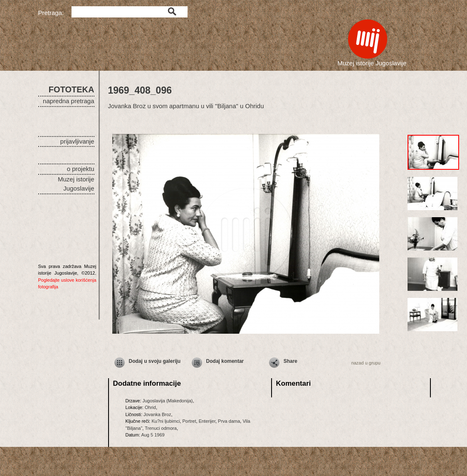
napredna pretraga (68, 101)
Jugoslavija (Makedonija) (167, 401)
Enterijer (207, 421)
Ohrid (150, 407)
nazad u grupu (366, 363)
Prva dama (229, 421)
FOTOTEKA (72, 89)
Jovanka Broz (157, 414)
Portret (189, 421)
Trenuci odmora (161, 428)
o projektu (81, 169)
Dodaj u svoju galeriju (155, 361)
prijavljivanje (77, 141)
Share (290, 361)
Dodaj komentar (225, 361)
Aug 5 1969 (153, 435)
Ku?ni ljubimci (166, 421)
